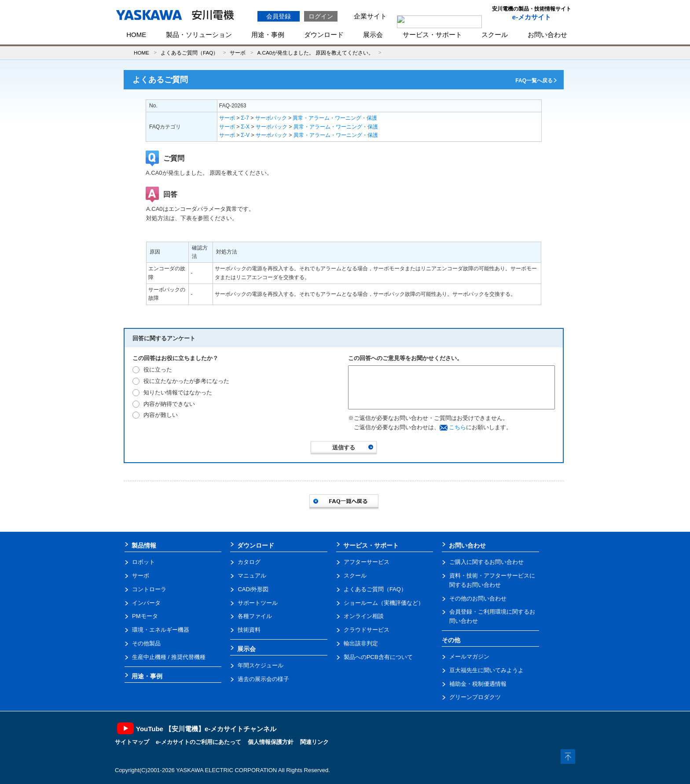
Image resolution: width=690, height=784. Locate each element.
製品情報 (144, 545)
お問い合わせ (547, 35)
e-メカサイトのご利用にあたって (198, 742)
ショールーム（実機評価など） (384, 603)
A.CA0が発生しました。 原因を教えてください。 (315, 53)
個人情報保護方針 (271, 742)
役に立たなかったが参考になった (186, 381)
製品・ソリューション (199, 35)
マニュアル (252, 576)
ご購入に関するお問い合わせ (486, 562)
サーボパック (271, 118)
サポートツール (258, 603)
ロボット (143, 562)
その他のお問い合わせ (478, 598)
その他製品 (146, 643)
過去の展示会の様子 (263, 679)
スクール (495, 35)
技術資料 (249, 630)
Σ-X (246, 127)
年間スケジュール (261, 665)
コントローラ (149, 589)
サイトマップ (132, 742)
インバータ (146, 603)
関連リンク (314, 742)
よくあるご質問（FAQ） (189, 53)
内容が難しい (161, 415)
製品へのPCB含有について (378, 657)
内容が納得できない (169, 404)
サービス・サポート (432, 35)
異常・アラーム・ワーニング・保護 (335, 118)
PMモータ (145, 616)
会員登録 (279, 16)
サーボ (238, 53)
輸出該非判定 (361, 643)
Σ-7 (245, 118)
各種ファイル (255, 616)
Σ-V (246, 135)
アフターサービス (367, 562)
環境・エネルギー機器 (161, 630)
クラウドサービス (367, 630)
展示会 (373, 35)
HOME (136, 35)
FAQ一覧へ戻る (534, 81)
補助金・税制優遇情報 (478, 684)
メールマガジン (469, 657)
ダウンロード (324, 35)
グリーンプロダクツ (475, 697)
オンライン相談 (364, 616)
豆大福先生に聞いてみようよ (486, 670)
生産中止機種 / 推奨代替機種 (169, 657)
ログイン (321, 16)
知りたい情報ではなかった (178, 392)
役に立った (158, 370)
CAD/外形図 (253, 589)
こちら (457, 427)
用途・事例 (268, 35)
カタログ (249, 562)
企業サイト (370, 16)
